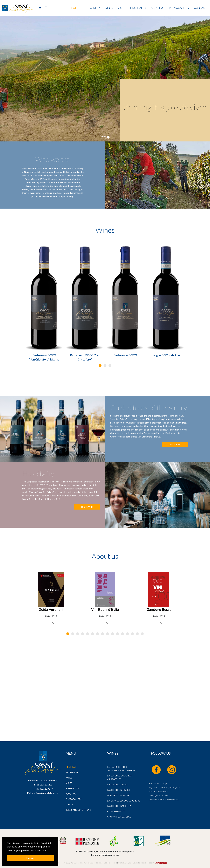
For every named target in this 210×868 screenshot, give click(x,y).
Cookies (107, 863)
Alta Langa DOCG (116, 811)
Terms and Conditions (78, 810)
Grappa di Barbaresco (119, 817)
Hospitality (138, 8)
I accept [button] (30, 858)
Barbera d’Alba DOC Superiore (124, 801)
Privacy (99, 863)
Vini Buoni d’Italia (105, 609)
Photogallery (179, 8)
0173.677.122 (46, 785)
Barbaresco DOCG (125, 355)
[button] (100, 365)
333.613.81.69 (46, 789)
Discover (175, 444)
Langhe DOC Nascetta (119, 806)
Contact (200, 8)
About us (158, 8)
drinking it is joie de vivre (165, 107)
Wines (109, 8)
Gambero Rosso (159, 609)
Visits (122, 8)
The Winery (92, 8)
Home (75, 8)
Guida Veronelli (51, 609)
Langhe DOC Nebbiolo (166, 355)
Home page (71, 767)
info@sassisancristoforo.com (45, 793)
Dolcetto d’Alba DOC (119, 795)
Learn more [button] (41, 851)
